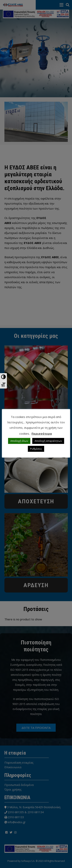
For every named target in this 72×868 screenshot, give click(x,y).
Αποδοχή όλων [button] (19, 441)
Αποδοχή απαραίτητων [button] (48, 441)
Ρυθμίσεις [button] (36, 449)
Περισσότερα (42, 434)
